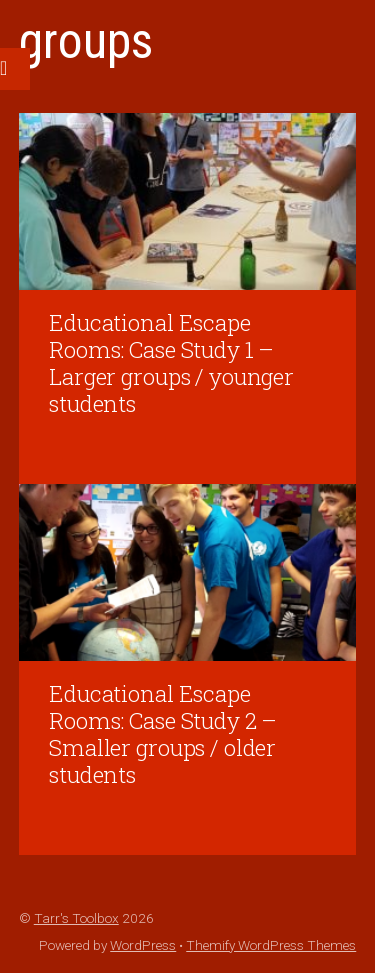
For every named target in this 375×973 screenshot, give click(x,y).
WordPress (143, 945)
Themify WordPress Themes (271, 945)
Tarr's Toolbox (76, 918)
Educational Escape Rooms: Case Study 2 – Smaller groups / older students (163, 734)
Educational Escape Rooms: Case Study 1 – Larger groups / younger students (171, 363)
